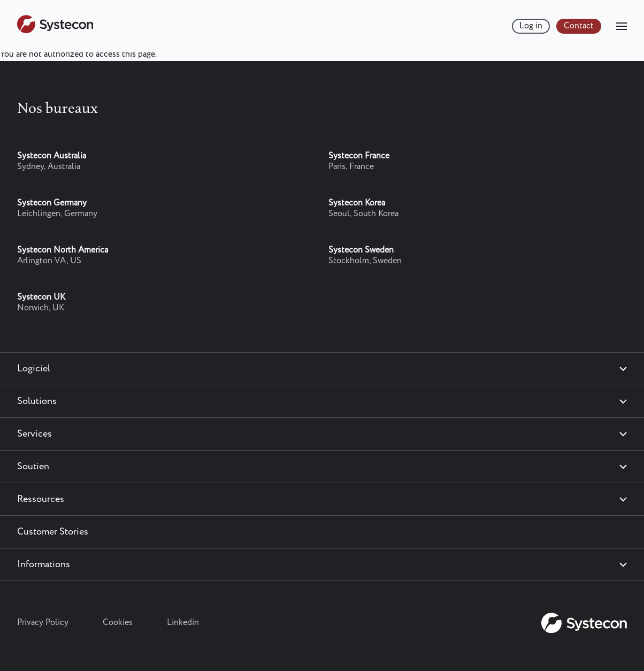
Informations (44, 565)
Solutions (37, 401)
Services (34, 434)
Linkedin (183, 623)
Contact (579, 26)
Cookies (118, 623)
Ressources (41, 499)
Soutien (33, 467)
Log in (531, 26)
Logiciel (34, 369)
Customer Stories (53, 532)
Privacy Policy (43, 623)
